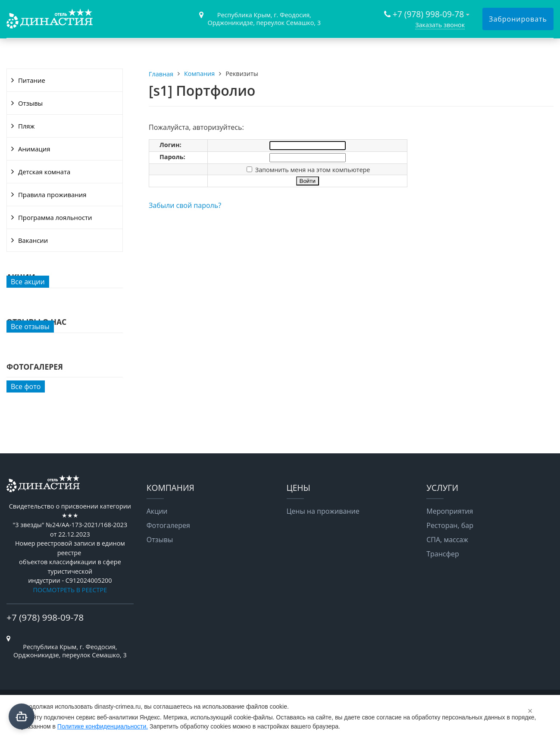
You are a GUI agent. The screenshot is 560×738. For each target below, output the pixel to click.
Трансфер (443, 554)
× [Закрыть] (530, 711)
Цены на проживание (323, 511)
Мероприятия (450, 511)
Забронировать (518, 19)
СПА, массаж (447, 540)
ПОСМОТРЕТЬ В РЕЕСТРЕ (70, 590)
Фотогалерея (168, 525)
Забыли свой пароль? (185, 205)
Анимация (34, 149)
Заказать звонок (440, 25)
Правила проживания (52, 195)
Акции (157, 511)
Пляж (27, 126)
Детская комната (44, 172)
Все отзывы (30, 327)
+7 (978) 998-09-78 (428, 14)
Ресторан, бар (450, 525)
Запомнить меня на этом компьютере (312, 170)
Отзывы (30, 103)
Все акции (28, 282)
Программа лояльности (55, 217)
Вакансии (33, 240)
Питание (32, 80)
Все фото (26, 386)
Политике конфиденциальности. (103, 726)
